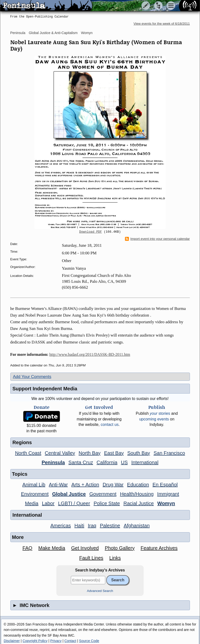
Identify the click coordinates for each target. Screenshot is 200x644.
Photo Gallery (120, 548)
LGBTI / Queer (74, 503)
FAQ (27, 548)
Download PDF (91, 232)
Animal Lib (34, 485)
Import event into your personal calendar (157, 239)
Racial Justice (139, 503)
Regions (22, 442)
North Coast (28, 453)
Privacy (56, 641)
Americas (61, 526)
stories (160, 413)
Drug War (113, 485)
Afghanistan (137, 526)
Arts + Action (85, 485)
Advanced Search (100, 591)
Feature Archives (159, 548)
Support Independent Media (45, 389)
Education (138, 485)
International (145, 462)
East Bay (114, 453)
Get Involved (85, 548)
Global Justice (69, 494)
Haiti (79, 526)
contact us (110, 425)
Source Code (89, 641)
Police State (107, 503)
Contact (70, 641)
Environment (35, 494)
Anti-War (58, 485)
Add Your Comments (32, 377)
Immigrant (168, 494)
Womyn (87, 33)
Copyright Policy (35, 641)
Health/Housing (137, 494)
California (107, 462)
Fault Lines (91, 558)
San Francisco (169, 453)
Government (103, 494)
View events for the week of (162, 24)
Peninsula (18, 33)
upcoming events (154, 419)
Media (32, 503)
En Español (165, 485)
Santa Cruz (81, 462)
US (124, 462)
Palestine (110, 526)
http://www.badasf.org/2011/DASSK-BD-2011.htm (90, 354)
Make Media (52, 548)
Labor (48, 503)
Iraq (92, 526)
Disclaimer (12, 641)
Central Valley (60, 453)
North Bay (90, 453)
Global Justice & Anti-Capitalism (53, 33)
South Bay (138, 453)
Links (115, 558)
